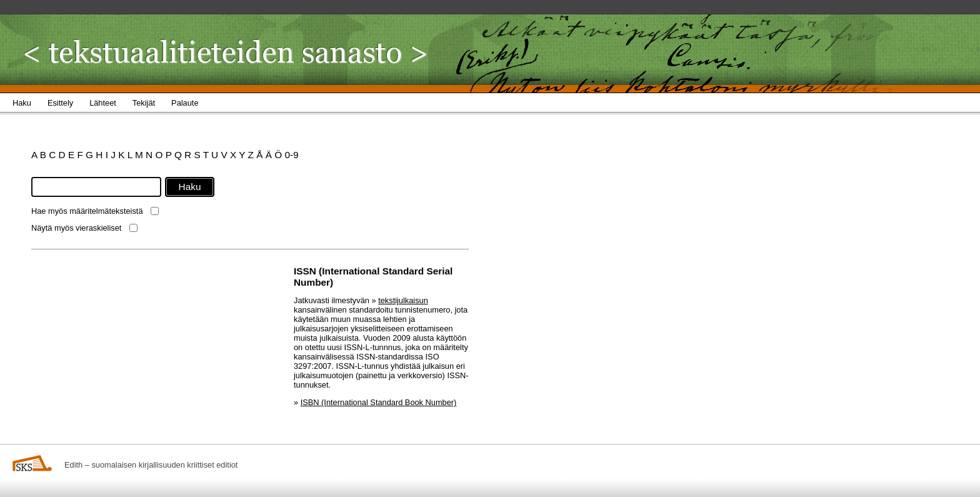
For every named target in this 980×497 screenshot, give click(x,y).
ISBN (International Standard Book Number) (379, 402)
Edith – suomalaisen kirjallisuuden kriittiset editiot (151, 465)
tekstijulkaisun (403, 300)
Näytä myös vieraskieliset (76, 228)
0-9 (291, 155)
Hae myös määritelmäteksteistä (87, 211)
